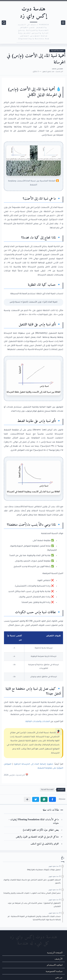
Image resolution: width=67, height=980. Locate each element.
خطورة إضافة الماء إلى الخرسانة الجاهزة (33, 764)
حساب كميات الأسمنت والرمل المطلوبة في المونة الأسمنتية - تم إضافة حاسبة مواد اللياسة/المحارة (34, 918)
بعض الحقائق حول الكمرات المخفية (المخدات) (41, 830)
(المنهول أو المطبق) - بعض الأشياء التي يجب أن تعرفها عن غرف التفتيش (34, 905)
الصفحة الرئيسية (55, 953)
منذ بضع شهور (53, 866)
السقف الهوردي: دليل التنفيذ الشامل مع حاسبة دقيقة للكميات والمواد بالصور (32, 882)
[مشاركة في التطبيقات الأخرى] (27, 799)
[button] (52, 799)
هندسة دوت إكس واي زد (33, 12)
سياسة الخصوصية (54, 971)
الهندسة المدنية (57, 51)
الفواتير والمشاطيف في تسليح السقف (45, 844)
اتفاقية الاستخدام (55, 965)
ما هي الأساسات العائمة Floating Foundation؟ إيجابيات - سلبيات (34, 822)
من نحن (59, 977)
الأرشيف (58, 959)
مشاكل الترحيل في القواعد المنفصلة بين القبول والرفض (37, 837)
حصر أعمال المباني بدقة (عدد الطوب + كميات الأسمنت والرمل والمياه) (32, 893)
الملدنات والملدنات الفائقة (38, 722)
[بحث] (4, 23)
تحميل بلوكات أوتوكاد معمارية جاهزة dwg (44, 870)
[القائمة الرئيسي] (63, 23)
